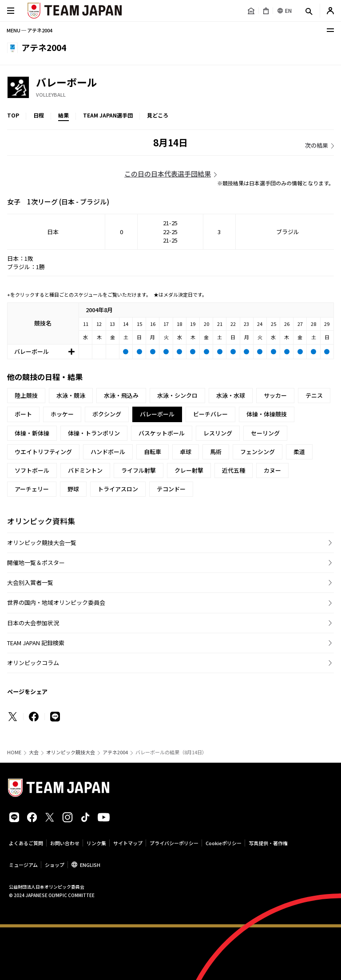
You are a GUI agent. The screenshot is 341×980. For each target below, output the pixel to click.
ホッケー (62, 414)
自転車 (153, 452)
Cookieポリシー (224, 843)
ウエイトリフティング (43, 452)
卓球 (186, 452)
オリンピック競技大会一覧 (42, 543)
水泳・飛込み (121, 395)
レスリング (218, 433)
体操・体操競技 (267, 414)
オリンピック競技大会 (71, 752)
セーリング (265, 433)
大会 (34, 752)
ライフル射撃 (139, 470)
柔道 (299, 452)
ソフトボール (32, 470)
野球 (73, 489)
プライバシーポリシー (174, 843)
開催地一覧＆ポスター (36, 563)
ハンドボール (108, 452)
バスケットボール (162, 433)
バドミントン (85, 470)
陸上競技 (26, 395)
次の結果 (317, 145)
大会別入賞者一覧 (30, 582)
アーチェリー (32, 489)
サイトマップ (128, 843)
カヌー (272, 470)
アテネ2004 (115, 752)
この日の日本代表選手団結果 (168, 174)
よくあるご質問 (26, 843)
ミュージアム (23, 865)
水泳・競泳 (71, 395)
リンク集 (96, 843)
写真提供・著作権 (268, 843)
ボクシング (107, 414)
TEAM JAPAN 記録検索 (36, 643)
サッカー (275, 395)
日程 (39, 115)
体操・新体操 (32, 433)
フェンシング (258, 452)
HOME (14, 752)
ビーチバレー (210, 414)
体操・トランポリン (94, 433)
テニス (314, 395)
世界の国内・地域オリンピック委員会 (56, 602)
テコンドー (171, 489)
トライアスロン (118, 489)
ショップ (55, 865)
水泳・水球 (231, 395)
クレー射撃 (189, 470)
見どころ (158, 115)
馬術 (216, 452)
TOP (13, 115)
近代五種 (234, 470)
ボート (23, 414)
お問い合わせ (65, 843)
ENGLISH (90, 865)
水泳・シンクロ (177, 395)
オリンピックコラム (33, 663)
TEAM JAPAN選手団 (108, 115)
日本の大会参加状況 (33, 623)
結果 (63, 115)
